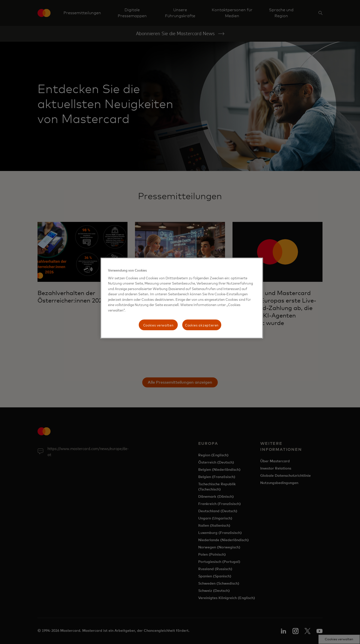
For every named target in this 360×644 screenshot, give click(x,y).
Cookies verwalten (158, 325)
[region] (182, 298)
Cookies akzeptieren (202, 325)
